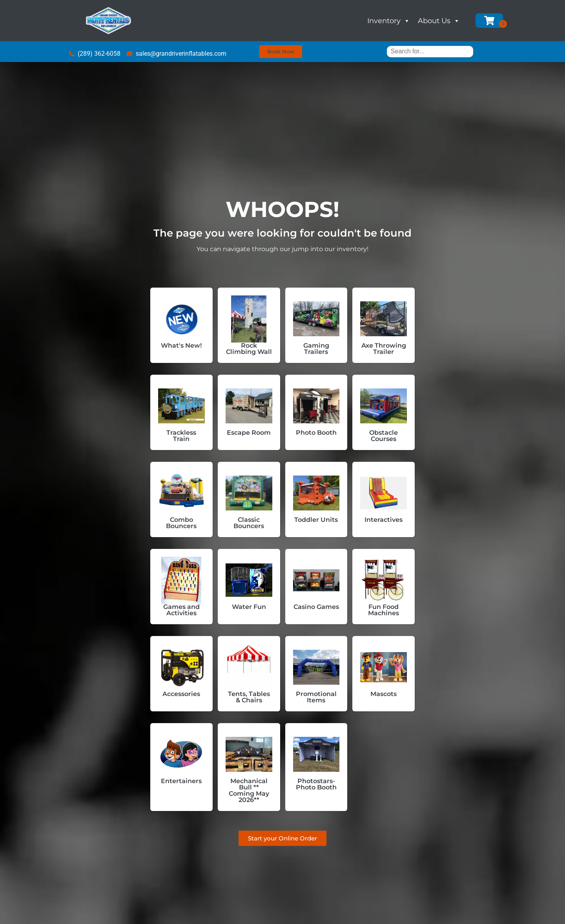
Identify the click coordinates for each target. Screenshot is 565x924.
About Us (439, 21)
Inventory (389, 21)
